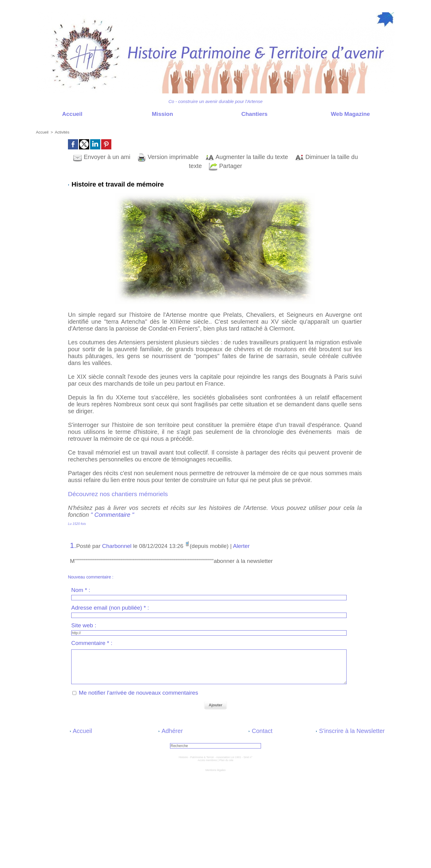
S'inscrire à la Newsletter (350, 731)
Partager (225, 166)
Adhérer (171, 731)
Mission (150, 114)
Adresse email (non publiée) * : (110, 608)
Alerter (241, 546)
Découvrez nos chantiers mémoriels (119, 494)
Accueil (60, 114)
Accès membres (208, 760)
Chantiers (242, 114)
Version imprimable (168, 157)
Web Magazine (338, 114)
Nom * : (81, 590)
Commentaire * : (92, 643)
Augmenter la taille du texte (247, 157)
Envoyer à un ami (102, 157)
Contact (260, 731)
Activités (62, 132)
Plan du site (226, 760)
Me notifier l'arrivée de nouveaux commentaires (138, 693)
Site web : (84, 625)
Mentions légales (215, 770)
